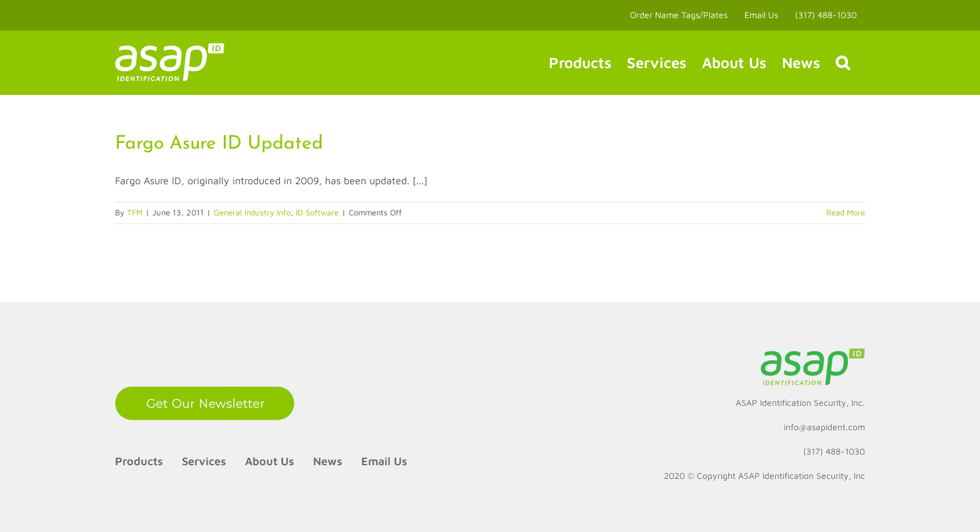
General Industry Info (252, 212)
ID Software (317, 212)
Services (204, 461)
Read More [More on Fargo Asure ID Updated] (846, 212)
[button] (842, 62)
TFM (135, 212)
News (328, 461)
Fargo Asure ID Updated (219, 144)
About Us (270, 461)
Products (139, 461)
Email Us (384, 461)
